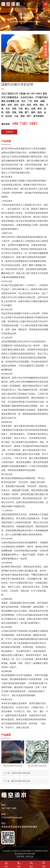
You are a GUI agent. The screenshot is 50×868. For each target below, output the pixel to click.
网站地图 (31, 854)
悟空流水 (30, 856)
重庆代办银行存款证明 (21, 781)
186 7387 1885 (9, 808)
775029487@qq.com (12, 818)
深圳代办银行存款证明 (21, 773)
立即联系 (9, 132)
